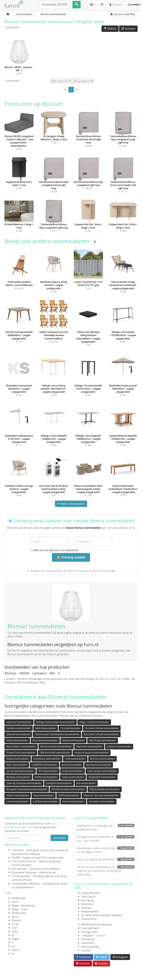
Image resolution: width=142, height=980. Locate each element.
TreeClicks (18, 850)
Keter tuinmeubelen (17, 765)
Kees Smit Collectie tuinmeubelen (101, 734)
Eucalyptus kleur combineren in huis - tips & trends (106, 839)
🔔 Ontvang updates (71, 557)
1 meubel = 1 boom (93, 935)
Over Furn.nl (88, 897)
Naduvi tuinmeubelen (18, 759)
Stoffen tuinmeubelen (46, 777)
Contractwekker (21, 876)
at (13, 954)
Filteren (110, 29)
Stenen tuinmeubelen (73, 740)
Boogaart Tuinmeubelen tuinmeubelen (27, 789)
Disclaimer (87, 904)
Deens (16, 950)
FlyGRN (16, 858)
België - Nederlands (23, 906)
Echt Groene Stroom (24, 861)
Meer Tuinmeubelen (71, 504)
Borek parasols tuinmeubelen (56, 747)
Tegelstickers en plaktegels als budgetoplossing (106, 827)
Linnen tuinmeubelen (17, 801)
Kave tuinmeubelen (44, 795)
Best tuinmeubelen (72, 765)
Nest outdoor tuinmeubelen (21, 747)
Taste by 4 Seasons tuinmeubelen (24, 783)
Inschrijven (59, 838)
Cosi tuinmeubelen (70, 728)
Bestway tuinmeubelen (18, 777)
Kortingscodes (90, 932)
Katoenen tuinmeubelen (19, 722)
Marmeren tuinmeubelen (89, 747)
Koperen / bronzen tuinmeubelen (101, 795)
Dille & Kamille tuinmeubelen (55, 753)
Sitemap (86, 908)
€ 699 (19, 136)
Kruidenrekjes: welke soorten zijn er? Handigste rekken (106, 850)
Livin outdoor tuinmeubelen (102, 771)
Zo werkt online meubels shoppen (102, 915)
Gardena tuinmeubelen (19, 728)
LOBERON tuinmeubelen (44, 765)
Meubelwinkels (90, 911)
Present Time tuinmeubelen (21, 753)
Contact (86, 950)
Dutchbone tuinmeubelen (47, 759)
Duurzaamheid (90, 928)
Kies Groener (20, 869)
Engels (16, 939)
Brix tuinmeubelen (86, 783)
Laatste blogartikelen (91, 818)
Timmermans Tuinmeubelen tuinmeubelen (57, 734)
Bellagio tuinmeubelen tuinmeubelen (55, 722)
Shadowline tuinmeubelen (102, 777)
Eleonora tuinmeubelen (102, 759)
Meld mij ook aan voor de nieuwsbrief (54, 550)
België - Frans (20, 909)
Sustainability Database (26, 883)
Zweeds (17, 920)
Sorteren (128, 29)
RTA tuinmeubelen (48, 771)
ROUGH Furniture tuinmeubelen (68, 789)
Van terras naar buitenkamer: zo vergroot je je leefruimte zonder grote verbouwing (106, 871)
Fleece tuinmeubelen (73, 801)
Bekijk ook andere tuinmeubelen (51, 241)
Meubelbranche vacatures (97, 924)
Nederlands (19, 898)
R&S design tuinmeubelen (103, 740)
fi (12, 943)
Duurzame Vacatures (24, 872)
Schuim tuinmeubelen (18, 795)
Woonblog (87, 900)
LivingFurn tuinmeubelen (59, 783)
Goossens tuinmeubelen (102, 801)
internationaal (47, 872)
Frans (15, 902)
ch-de (15, 924)
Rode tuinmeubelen (73, 771)
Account (116, 5)
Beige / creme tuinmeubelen (94, 722)
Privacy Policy (89, 919)
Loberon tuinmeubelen (119, 747)
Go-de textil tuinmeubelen (20, 771)
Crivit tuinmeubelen (75, 759)
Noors (16, 917)
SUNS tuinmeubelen (69, 795)
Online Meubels (90, 893)
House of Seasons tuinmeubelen (92, 753)
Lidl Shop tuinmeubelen (45, 801)
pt (13, 935)
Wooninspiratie (90, 947)
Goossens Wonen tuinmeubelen (102, 728)
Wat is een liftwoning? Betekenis (106, 859)
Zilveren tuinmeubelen (18, 734)
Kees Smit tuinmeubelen (45, 740)
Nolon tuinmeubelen (17, 740)
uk (13, 946)
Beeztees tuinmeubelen (99, 765)
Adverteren (88, 943)
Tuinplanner (88, 939)
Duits (15, 931)
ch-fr (15, 928)
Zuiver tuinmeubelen (73, 777)
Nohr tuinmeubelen (46, 728)
